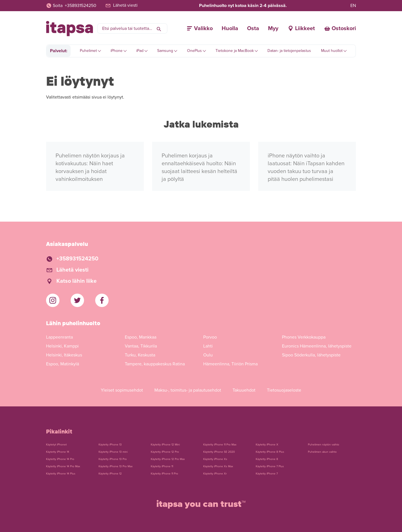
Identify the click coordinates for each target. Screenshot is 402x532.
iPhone (117, 51)
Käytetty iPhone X (267, 445)
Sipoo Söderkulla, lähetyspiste (311, 355)
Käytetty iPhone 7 (267, 474)
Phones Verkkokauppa (304, 337)
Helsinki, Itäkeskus (64, 355)
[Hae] (159, 28)
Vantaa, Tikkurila (141, 346)
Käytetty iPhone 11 (162, 466)
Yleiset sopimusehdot (122, 390)
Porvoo (210, 337)
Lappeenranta (59, 337)
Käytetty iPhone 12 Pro (165, 452)
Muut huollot (332, 51)
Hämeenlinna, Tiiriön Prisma (230, 364)
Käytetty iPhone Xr (215, 474)
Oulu (208, 355)
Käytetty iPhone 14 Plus (61, 474)
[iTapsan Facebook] (102, 300)
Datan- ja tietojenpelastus (289, 51)
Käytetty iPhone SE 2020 (219, 452)
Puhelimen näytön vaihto (324, 445)
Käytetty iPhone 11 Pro (164, 474)
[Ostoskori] (340, 28)
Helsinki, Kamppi (62, 346)
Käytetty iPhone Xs (215, 459)
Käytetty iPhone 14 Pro (60, 459)
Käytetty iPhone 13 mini (113, 452)
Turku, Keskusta (140, 355)
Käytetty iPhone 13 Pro (113, 459)
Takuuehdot (244, 390)
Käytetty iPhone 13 (110, 445)
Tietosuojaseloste (284, 390)
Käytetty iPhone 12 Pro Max (168, 459)
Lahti (208, 346)
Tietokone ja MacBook (235, 51)
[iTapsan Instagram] (53, 300)
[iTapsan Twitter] (77, 300)
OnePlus (194, 51)
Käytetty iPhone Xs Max (218, 466)
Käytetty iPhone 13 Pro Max (116, 466)
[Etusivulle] (70, 29)
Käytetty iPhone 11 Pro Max (220, 445)
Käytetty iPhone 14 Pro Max (63, 466)
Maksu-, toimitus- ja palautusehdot (188, 390)
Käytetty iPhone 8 (267, 459)
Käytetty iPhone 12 (110, 474)
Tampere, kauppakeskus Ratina (155, 364)
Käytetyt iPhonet (56, 445)
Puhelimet (88, 51)
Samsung (165, 51)
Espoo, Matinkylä (63, 364)
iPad (140, 51)
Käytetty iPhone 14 (58, 452)
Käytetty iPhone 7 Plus (270, 466)
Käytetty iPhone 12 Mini (165, 445)
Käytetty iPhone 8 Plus (270, 452)
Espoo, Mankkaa (141, 337)
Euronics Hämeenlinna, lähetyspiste (317, 346)
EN (353, 6)
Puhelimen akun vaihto (322, 452)
